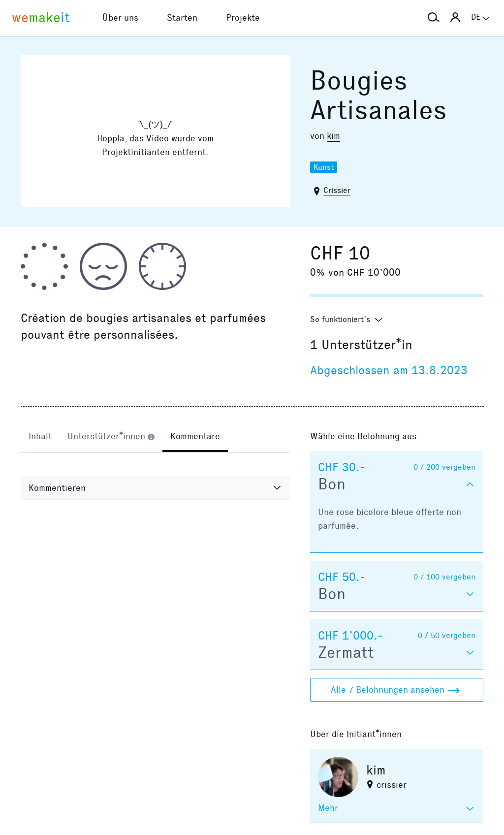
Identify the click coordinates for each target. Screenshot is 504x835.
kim (333, 136)
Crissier (337, 190)
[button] (434, 18)
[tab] (40, 437)
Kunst (324, 167)
